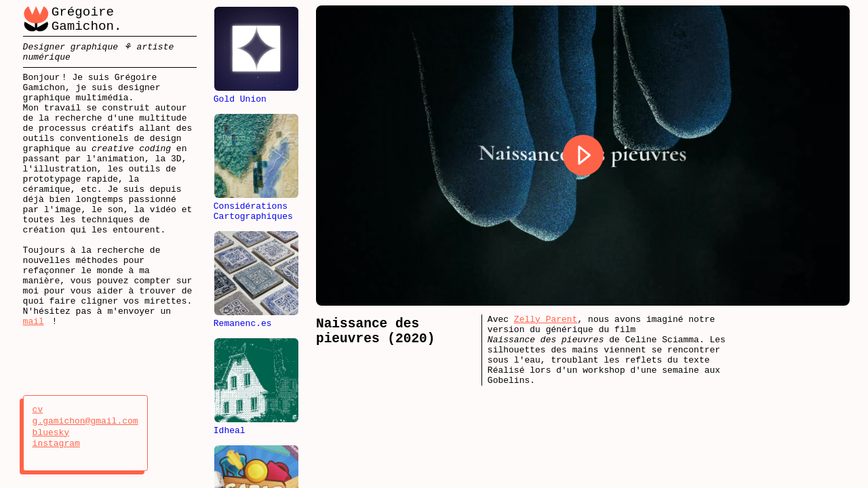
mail (34, 375)
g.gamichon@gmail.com (85, 422)
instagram (56, 444)
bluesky (51, 433)
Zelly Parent (546, 321)
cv (51, 410)
